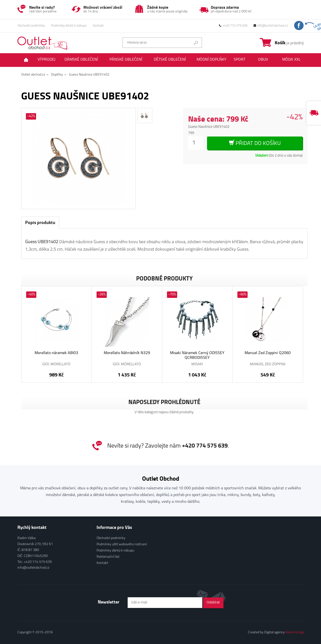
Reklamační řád (108, 557)
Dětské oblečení (170, 60)
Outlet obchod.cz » (35, 75)
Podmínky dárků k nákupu (69, 26)
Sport (240, 60)
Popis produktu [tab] (40, 222)
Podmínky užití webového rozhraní (122, 544)
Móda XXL (291, 60)
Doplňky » (59, 75)
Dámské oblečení (81, 60)
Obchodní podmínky (31, 26)
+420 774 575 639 (233, 26)
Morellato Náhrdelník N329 (127, 353)
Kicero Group (295, 632)
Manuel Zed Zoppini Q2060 (268, 353)
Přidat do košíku (255, 143)
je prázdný (289, 43)
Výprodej (47, 60)
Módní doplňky (212, 60)
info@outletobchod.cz (271, 26)
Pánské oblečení (126, 60)
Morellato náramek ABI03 (56, 353)
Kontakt (98, 26)
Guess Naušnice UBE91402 (89, 75)
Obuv (263, 60)
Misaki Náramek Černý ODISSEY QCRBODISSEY (197, 355)
